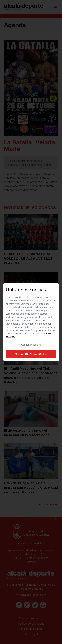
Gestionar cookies (31, 345)
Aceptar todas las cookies (31, 354)
